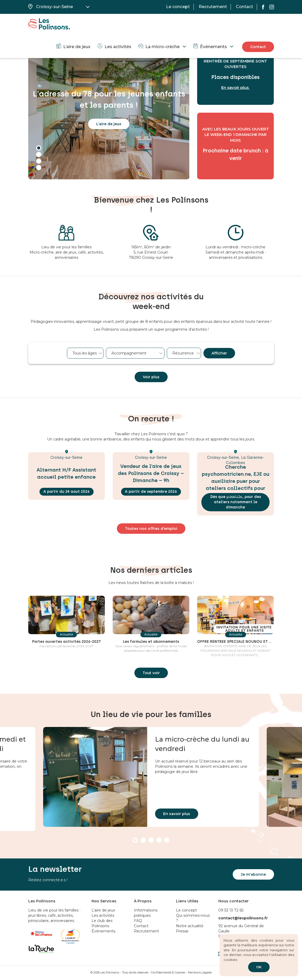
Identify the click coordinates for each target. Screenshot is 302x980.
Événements (210, 47)
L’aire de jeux (73, 47)
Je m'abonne (253, 874)
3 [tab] (39, 161)
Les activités (114, 47)
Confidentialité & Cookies (168, 972)
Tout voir (151, 681)
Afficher (219, 353)
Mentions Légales (200, 972)
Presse (182, 931)
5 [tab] (167, 840)
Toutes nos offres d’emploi (151, 529)
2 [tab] (39, 154)
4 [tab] (39, 168)
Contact (244, 7)
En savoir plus (177, 814)
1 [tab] (39, 148)
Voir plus (151, 377)
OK (259, 967)
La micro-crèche (159, 47)
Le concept (178, 7)
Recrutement (213, 7)
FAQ (138, 921)
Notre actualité (190, 926)
